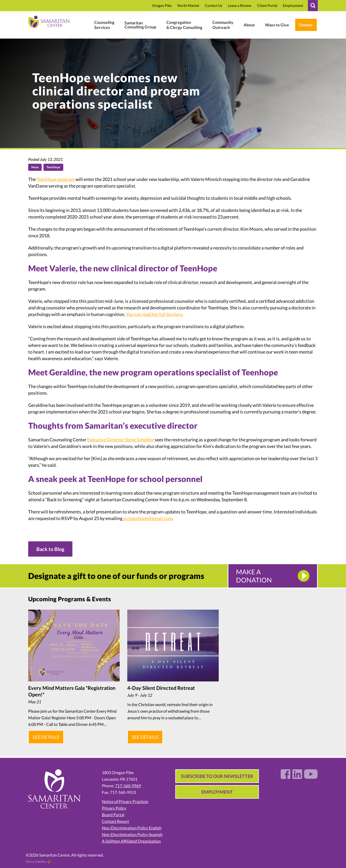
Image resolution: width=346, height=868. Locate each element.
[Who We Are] (249, 25)
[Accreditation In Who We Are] (136, 837)
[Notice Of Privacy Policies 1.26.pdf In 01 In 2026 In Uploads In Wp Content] (136, 797)
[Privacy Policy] (136, 804)
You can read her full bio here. (155, 314)
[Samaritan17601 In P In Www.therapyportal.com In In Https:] (267, 6)
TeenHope (53, 167)
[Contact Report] (136, 817)
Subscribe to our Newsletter (217, 772)
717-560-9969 (128, 782)
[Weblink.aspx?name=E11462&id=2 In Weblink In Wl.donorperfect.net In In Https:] (306, 25)
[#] (313, 6)
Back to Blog (50, 549)
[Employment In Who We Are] (293, 6)
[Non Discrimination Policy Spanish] (136, 830)
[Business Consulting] (140, 25)
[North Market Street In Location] (188, 6)
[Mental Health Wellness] (104, 25)
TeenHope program (56, 179)
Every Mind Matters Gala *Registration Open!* (72, 691)
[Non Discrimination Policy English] (136, 824)
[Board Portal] (136, 811)
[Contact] (214, 6)
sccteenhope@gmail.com (148, 518)
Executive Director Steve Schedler (121, 440)
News (35, 167)
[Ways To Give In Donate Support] (277, 25)
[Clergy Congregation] (184, 25)
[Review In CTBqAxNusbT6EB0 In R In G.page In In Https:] (240, 6)
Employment (217, 788)
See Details (45, 735)
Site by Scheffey (36, 857)
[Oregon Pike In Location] (162, 6)
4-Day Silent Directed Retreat (161, 688)
